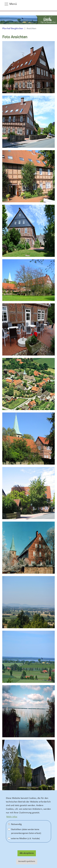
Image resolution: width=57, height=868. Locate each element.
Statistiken (25, 831)
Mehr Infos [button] (12, 817)
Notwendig (15, 824)
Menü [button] (10, 4)
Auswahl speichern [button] (27, 861)
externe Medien (24, 838)
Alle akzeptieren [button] (27, 853)
